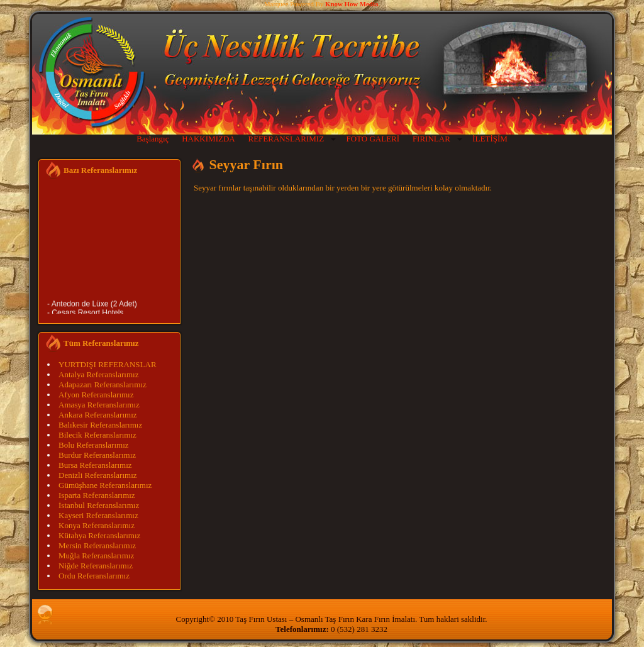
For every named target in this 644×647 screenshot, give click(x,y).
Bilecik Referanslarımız (97, 435)
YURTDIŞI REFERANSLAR (108, 364)
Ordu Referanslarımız (94, 576)
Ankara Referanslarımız (98, 415)
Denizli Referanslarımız (98, 475)
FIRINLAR (431, 139)
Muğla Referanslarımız (96, 556)
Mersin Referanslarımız (97, 545)
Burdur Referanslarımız (97, 455)
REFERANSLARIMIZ (286, 139)
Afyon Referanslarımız (96, 395)
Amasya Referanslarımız (99, 405)
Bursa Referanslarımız (95, 465)
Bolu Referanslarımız (94, 445)
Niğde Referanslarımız (96, 566)
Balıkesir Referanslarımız (100, 425)
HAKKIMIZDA (208, 139)
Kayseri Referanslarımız (98, 515)
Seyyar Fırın (247, 164)
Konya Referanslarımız (97, 525)
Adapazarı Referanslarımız (103, 384)
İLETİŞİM (490, 139)
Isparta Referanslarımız (97, 495)
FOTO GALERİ (373, 139)
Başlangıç (153, 139)
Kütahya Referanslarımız (99, 535)
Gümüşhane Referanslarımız (105, 485)
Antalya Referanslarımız (98, 374)
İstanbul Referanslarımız (99, 505)
